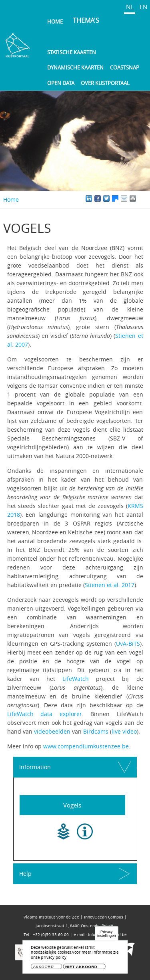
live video (124, 731)
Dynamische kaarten (75, 67)
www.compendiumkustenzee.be (86, 746)
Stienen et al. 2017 (110, 585)
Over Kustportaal (105, 83)
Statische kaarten (72, 52)
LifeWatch (76, 679)
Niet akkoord (81, 968)
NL (130, 7)
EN (143, 7)
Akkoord (44, 968)
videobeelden (52, 731)
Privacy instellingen (107, 935)
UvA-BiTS (128, 644)
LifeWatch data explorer (45, 714)
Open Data (61, 83)
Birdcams (96, 731)
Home (55, 22)
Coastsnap (125, 67)
